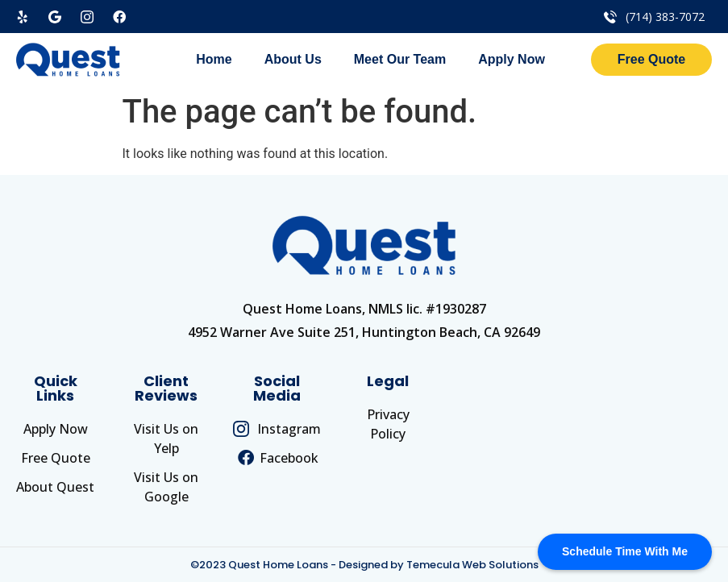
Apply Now (512, 59)
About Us (293, 59)
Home (214, 59)
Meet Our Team (400, 59)
